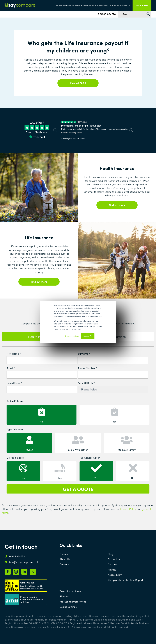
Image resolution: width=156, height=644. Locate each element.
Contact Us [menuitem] (114, 559)
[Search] (135, 14)
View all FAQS (78, 83)
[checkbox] (78, 414)
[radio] (42, 415)
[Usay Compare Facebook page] (8, 572)
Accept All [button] (88, 336)
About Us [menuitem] (65, 559)
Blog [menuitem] (110, 554)
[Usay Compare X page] (33, 572)
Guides (97, 5)
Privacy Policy (128, 509)
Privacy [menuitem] (112, 570)
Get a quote (142, 5)
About (106, 5)
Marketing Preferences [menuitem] (73, 602)
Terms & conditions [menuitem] (70, 591)
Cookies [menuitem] (112, 564)
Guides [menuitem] (64, 554)
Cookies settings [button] (72, 336)
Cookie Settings (68, 607)
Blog (114, 5)
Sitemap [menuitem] (64, 596)
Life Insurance (84, 5)
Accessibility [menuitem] (115, 575)
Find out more (117, 205)
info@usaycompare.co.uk (24, 562)
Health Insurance (65, 5)
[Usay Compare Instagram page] (16, 572)
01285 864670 (106, 14)
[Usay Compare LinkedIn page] (24, 572)
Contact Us (124, 5)
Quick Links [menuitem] (71, 545)
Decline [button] (99, 337)
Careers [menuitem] (64, 564)
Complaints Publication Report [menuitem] (125, 580)
